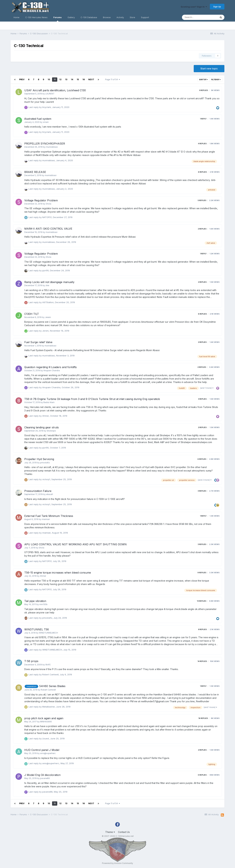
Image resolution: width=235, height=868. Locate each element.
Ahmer (46, 416)
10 (49, 79)
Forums (58, 19)
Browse (107, 17)
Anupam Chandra (52, 371)
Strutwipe (51, 431)
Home (16, 17)
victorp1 (46, 479)
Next (91, 79)
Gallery (71, 17)
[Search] (200, 17)
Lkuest (46, 738)
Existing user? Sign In (194, 7)
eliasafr (50, 494)
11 (55, 79)
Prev (22, 79)
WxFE (48, 665)
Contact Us (124, 832)
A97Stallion (48, 302)
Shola (49, 204)
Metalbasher (49, 707)
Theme (110, 832)
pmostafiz (45, 463)
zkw (47, 285)
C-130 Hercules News (36, 17)
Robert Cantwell (50, 674)
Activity (120, 17)
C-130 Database (89, 17)
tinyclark (47, 107)
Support (145, 17)
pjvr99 (45, 270)
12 (60, 79)
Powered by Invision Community (117, 863)
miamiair (46, 519)
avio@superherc (48, 753)
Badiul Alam (49, 402)
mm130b (43, 604)
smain (46, 122)
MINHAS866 (46, 722)
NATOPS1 (47, 217)
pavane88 (45, 778)
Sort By (204, 80)
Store (132, 17)
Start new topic (209, 69)
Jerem (48, 317)
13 (66, 79)
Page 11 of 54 (113, 79)
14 (72, 79)
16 (84, 79)
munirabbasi (52, 147)
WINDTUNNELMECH (48, 633)
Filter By (216, 80)
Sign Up (217, 7)
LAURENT (50, 94)
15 (78, 79)
